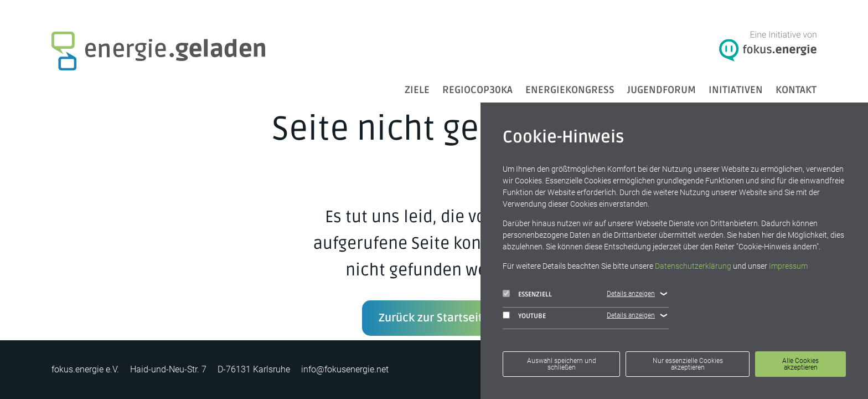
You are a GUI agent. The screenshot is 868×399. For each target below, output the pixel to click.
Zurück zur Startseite (434, 318)
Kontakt (796, 90)
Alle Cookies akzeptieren (800, 364)
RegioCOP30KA (477, 90)
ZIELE (417, 90)
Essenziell (527, 294)
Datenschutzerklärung (693, 266)
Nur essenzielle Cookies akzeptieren (688, 364)
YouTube (524, 316)
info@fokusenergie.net (345, 369)
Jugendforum (662, 90)
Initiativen (736, 90)
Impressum (788, 266)
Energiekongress (570, 90)
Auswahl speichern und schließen (562, 364)
